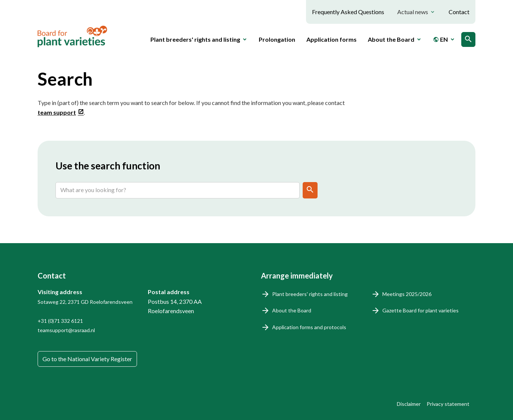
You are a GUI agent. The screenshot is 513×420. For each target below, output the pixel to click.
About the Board (292, 310)
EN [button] (440, 39)
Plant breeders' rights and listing (310, 294)
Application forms (332, 39)
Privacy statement (448, 404)
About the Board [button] (391, 39)
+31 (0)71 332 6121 (60, 321)
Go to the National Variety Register (87, 359)
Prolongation (277, 39)
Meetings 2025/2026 (407, 294)
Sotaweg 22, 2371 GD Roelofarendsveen (85, 302)
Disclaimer (409, 404)
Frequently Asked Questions (348, 12)
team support (57, 112)
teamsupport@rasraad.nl (66, 330)
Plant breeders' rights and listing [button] (195, 39)
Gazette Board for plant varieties (420, 310)
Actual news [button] (413, 12)
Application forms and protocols (309, 327)
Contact (459, 12)
